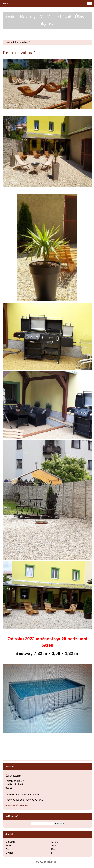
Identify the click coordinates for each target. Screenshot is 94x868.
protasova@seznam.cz (17, 805)
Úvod (7, 42)
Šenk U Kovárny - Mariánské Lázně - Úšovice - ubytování (47, 20)
